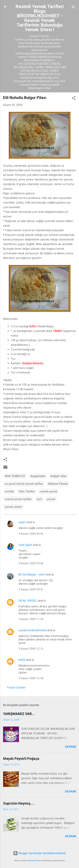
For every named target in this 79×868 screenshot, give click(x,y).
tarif (39, 499)
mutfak (9, 491)
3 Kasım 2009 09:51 (31, 589)
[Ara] (74, 8)
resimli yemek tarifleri (18, 499)
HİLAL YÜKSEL (28, 601)
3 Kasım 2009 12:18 (31, 678)
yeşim (22, 522)
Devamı (71, 747)
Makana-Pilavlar (58, 484)
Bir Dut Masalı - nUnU (32, 575)
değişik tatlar (58, 476)
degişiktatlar (38, 476)
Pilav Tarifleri (27, 491)
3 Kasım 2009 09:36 (31, 534)
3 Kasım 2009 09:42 (31, 563)
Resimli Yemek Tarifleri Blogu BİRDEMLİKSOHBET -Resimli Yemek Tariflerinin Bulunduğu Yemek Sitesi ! (40, 18)
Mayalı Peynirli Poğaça (21, 759)
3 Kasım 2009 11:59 (31, 619)
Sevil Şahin (25, 545)
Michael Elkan (35, 861)
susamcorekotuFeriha (32, 630)
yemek (51, 499)
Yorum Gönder (16, 688)
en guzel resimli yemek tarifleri (24, 484)
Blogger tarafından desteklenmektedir (39, 853)
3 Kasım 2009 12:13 (31, 649)
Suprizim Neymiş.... (19, 803)
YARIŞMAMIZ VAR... (19, 714)
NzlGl (22, 660)
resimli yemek (48, 491)
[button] (74, 99)
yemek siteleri (14, 507)
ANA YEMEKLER (15, 476)
